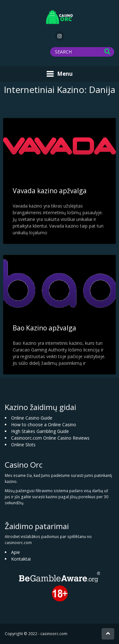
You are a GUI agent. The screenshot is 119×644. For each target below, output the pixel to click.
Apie (16, 552)
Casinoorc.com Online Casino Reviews (50, 438)
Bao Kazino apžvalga (44, 328)
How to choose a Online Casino (44, 425)
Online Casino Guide (32, 418)
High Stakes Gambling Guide (40, 431)
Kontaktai (21, 559)
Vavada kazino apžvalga (50, 191)
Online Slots (23, 445)
